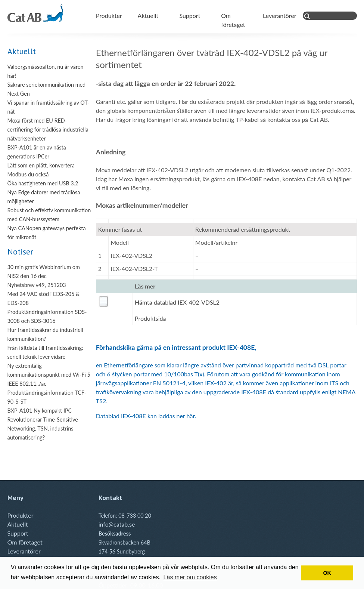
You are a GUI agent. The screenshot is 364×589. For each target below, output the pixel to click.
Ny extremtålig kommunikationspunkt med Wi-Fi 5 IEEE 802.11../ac (49, 375)
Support (190, 16)
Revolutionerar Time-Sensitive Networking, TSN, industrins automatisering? (43, 428)
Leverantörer (279, 16)
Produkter (109, 16)
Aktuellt (148, 16)
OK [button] (327, 573)
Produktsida (150, 318)
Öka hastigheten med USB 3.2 (43, 183)
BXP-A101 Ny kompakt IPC (40, 411)
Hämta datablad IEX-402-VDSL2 (177, 302)
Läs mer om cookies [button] (190, 577)
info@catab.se (117, 524)
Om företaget (25, 542)
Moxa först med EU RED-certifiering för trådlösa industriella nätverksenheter (48, 129)
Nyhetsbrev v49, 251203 (37, 285)
